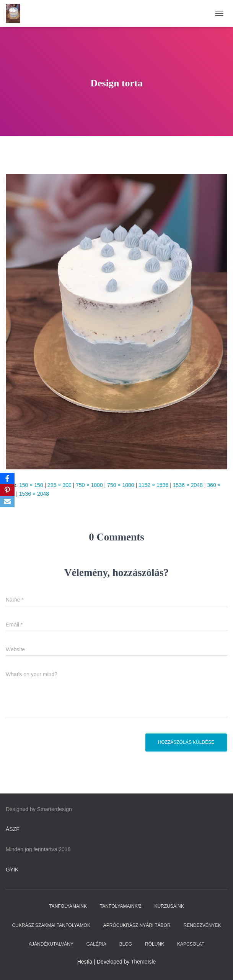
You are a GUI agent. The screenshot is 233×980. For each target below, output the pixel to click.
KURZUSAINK (169, 906)
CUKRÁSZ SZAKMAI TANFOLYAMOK (51, 925)
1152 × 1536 (153, 485)
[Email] (7, 501)
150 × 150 (31, 485)
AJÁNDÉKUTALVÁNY (51, 944)
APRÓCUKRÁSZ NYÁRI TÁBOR (137, 925)
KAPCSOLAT (191, 944)
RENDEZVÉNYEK (202, 925)
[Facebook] (7, 479)
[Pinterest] (7, 490)
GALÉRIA (96, 944)
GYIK (12, 870)
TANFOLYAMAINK (68, 906)
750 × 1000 (89, 485)
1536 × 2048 (188, 485)
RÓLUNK (155, 944)
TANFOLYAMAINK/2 (121, 906)
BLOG (126, 944)
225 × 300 (59, 485)
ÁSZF (13, 829)
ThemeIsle (143, 962)
